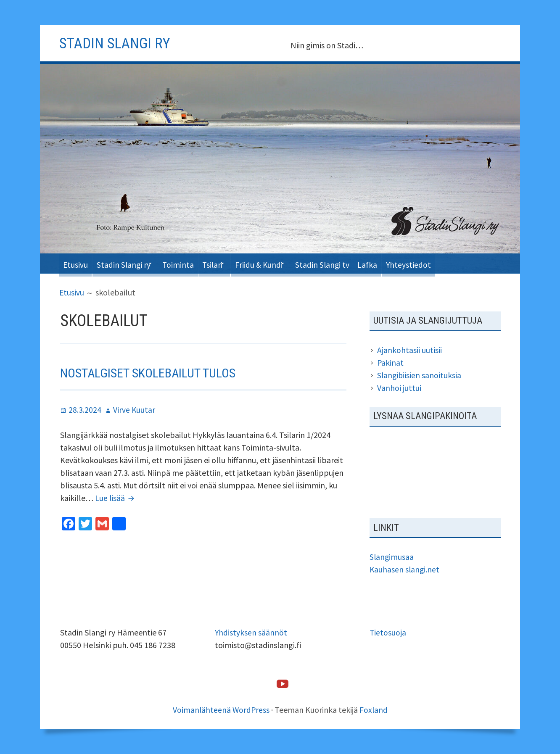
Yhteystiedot (444, 263)
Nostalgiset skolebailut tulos (154, 372)
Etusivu (77, 263)
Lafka (399, 263)
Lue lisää (116, 498)
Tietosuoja (388, 632)
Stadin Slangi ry (129, 263)
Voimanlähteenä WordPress (221, 710)
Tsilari (228, 263)
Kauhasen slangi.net (405, 569)
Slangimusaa (392, 557)
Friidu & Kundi (281, 263)
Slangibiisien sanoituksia (420, 375)
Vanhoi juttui (399, 388)
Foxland (374, 710)
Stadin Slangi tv (350, 263)
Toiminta (190, 263)
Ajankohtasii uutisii (409, 350)
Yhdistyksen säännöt (251, 632)
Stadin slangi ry (119, 43)
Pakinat (391, 362)
